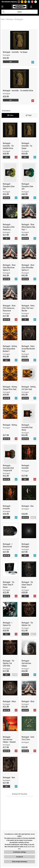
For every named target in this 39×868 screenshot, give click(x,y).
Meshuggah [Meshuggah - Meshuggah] (25, 549)
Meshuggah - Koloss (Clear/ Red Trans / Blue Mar (28, 308)
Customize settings (19, 852)
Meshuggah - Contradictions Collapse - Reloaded (9, 739)
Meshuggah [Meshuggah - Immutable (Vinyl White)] (25, 433)
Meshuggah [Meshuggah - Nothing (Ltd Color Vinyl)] (25, 392)
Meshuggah (19, 19)
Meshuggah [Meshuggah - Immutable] (25, 471)
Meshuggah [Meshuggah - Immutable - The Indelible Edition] (6, 93)
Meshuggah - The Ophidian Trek (27, 624)
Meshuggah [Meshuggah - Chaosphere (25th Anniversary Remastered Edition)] (6, 232)
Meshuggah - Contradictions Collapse (26, 663)
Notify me (6, 198)
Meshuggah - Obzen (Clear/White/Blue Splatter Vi (28, 267)
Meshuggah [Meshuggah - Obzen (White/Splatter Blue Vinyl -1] (25, 232)
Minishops (10, 19)
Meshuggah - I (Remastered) (8, 545)
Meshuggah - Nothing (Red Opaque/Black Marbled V (10, 349)
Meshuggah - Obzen (28, 701)
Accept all (19, 857)
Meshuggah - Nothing (10, 425)
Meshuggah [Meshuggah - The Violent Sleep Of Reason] (6, 590)
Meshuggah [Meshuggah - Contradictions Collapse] (25, 669)
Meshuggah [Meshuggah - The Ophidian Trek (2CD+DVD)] (6, 669)
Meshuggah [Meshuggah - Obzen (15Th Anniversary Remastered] (6, 313)
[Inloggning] (31, 7)
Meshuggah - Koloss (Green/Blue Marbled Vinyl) (28, 349)
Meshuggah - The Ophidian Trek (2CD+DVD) (9, 663)
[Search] (19, 12)
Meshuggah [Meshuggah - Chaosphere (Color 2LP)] (6, 192)
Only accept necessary (19, 862)
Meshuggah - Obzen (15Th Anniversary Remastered (9, 308)
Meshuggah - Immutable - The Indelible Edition (18, 90)
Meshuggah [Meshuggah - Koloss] (6, 704)
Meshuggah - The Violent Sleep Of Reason (9, 585)
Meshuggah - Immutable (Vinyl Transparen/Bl (8, 468)
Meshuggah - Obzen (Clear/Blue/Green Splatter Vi (9, 267)
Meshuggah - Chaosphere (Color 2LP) (9, 186)
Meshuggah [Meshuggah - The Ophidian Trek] (25, 628)
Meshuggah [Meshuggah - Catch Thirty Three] (25, 742)
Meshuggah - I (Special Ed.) (8, 624)
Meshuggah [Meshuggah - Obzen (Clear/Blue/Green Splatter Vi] (6, 273)
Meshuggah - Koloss (9, 701)
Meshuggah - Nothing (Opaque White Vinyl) (10, 388)
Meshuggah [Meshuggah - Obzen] (25, 704)
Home (3, 19)
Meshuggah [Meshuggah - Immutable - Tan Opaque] (6, 55)
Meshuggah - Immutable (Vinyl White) (27, 427)
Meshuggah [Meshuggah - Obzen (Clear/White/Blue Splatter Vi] (25, 273)
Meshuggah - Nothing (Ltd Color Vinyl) (29, 388)
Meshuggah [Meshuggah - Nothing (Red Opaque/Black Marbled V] (6, 354)
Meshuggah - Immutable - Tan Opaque (15, 52)
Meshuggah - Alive (28, 506)
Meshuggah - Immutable (26, 467)
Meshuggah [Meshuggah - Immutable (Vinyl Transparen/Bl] (6, 473)
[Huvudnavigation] (2, 7)
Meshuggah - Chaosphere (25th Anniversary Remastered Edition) (9, 227)
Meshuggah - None (9, 777)
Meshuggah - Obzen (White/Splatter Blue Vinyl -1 (28, 227)
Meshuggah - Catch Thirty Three (28, 738)
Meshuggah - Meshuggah (26, 545)
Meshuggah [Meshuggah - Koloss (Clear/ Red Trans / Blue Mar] (25, 313)
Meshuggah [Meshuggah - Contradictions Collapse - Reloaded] (6, 745)
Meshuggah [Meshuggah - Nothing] (6, 428)
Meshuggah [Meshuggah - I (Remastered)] (6, 549)
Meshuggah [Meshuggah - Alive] (25, 509)
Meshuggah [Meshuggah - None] (6, 780)
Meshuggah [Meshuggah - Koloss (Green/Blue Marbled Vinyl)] (25, 354)
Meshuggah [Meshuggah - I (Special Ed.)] (6, 628)
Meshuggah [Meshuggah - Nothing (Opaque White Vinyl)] (6, 392)
